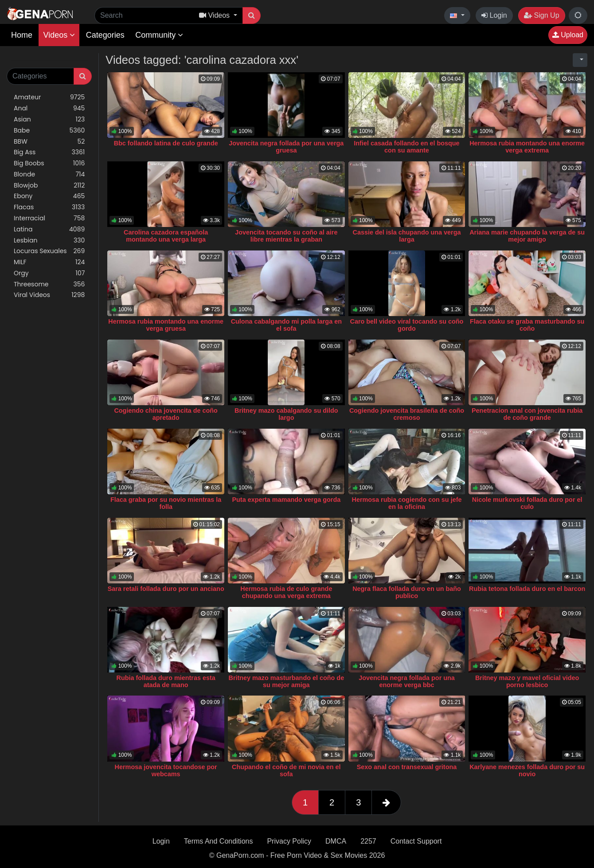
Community (159, 35)
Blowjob (49, 186)
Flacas (49, 207)
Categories (105, 35)
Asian (49, 119)
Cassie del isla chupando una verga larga (407, 236)
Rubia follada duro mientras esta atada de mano (166, 681)
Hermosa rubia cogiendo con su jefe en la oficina (407, 503)
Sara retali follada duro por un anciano (166, 589)
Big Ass (49, 152)
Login (494, 15)
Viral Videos (49, 295)
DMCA (336, 841)
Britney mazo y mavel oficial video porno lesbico (527, 681)
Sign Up (541, 15)
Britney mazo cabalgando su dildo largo (286, 414)
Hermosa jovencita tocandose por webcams (166, 770)
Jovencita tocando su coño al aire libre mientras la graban (286, 236)
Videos (59, 35)
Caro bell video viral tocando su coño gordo (407, 325)
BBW (49, 142)
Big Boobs (49, 163)
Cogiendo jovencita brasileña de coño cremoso (407, 414)
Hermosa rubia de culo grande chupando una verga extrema (286, 592)
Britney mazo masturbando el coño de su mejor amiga (286, 681)
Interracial (49, 218)
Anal (49, 108)
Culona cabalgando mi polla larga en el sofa (286, 325)
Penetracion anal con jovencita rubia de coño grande (527, 414)
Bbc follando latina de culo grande (166, 143)
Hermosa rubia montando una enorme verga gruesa (166, 325)
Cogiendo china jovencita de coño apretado (166, 414)
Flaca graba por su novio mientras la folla (166, 503)
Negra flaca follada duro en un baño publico (407, 592)
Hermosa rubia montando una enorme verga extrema (527, 147)
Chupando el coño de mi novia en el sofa (286, 770)
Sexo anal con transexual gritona (407, 767)
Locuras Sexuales (49, 251)
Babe (49, 131)
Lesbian (49, 240)
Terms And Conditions (219, 841)
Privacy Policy (289, 841)
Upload (568, 35)
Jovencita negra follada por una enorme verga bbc (407, 681)
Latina (49, 229)
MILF (49, 262)
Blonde (49, 174)
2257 (368, 841)
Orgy (49, 273)
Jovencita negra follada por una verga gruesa (286, 147)
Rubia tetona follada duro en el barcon (527, 589)
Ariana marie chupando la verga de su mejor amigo (527, 236)
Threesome (49, 284)
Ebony (49, 196)
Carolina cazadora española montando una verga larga (166, 236)
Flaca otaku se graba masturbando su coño (527, 325)
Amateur (49, 97)
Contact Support (416, 841)
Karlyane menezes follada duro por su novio (527, 770)
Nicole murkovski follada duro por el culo (527, 503)
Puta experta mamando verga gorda (286, 500)
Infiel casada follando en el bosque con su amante (406, 147)
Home (22, 35)
